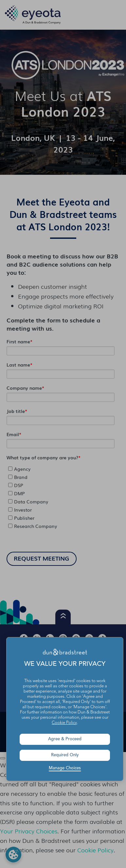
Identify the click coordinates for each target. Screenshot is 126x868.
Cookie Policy (64, 723)
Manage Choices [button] (65, 768)
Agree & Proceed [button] (65, 739)
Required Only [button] (65, 755)
